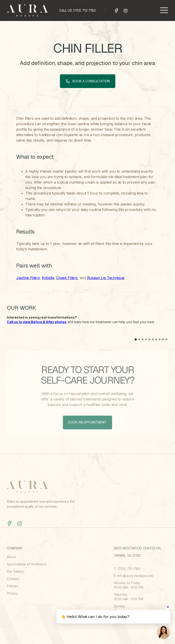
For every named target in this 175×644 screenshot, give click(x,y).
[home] (27, 10)
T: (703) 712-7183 (127, 582)
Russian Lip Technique (106, 278)
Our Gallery (15, 585)
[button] (164, 10)
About (11, 570)
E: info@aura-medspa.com (134, 589)
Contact (13, 592)
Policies (13, 599)
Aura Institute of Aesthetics (27, 578)
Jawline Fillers (28, 278)
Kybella (48, 278)
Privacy (12, 607)
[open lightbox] (46, 332)
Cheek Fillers (67, 278)
